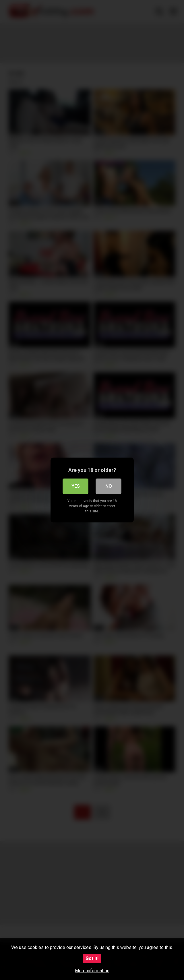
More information (92, 971)
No (109, 486)
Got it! (92, 958)
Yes (76, 486)
